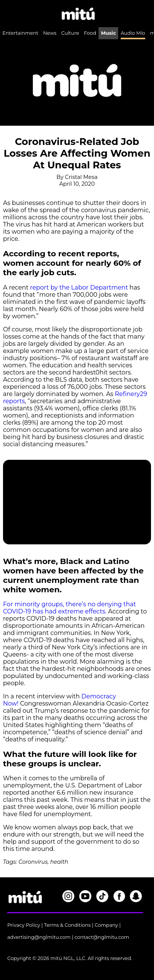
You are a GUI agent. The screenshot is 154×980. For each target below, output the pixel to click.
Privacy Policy (24, 925)
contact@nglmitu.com (102, 937)
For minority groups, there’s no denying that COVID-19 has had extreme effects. (69, 608)
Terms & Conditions (68, 925)
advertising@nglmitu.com (39, 937)
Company (106, 925)
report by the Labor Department (79, 287)
